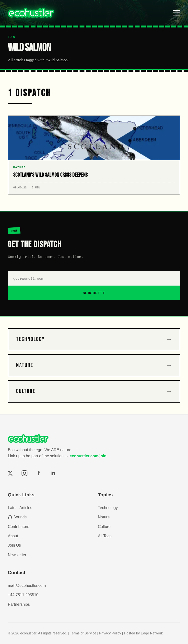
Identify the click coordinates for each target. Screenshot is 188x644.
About (13, 536)
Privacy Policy (110, 633)
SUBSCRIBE (94, 293)
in (53, 473)
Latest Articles (20, 508)
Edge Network (152, 633)
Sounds (17, 517)
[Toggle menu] (176, 13)
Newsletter (17, 555)
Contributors (18, 527)
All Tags (105, 536)
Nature (104, 517)
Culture (104, 527)
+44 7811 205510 (23, 595)
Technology (108, 508)
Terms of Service (83, 633)
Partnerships (19, 604)
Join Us (14, 545)
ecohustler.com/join (88, 456)
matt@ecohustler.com (27, 585)
